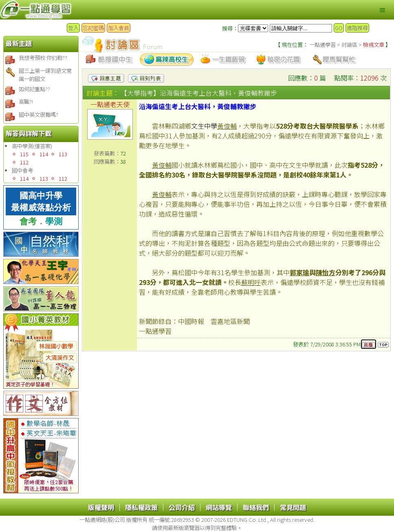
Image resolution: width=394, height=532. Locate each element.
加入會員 (119, 28)
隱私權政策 (141, 507)
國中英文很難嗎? (39, 115)
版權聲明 (101, 507)
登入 (73, 28)
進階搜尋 (357, 28)
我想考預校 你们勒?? (43, 58)
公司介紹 (182, 507)
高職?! (26, 102)
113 (63, 154)
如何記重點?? (34, 89)
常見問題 (293, 507)
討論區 (349, 45)
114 (44, 154)
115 (24, 154)
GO (339, 28)
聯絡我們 (256, 507)
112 (24, 162)
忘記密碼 (93, 28)
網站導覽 (219, 507)
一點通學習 (323, 45)
